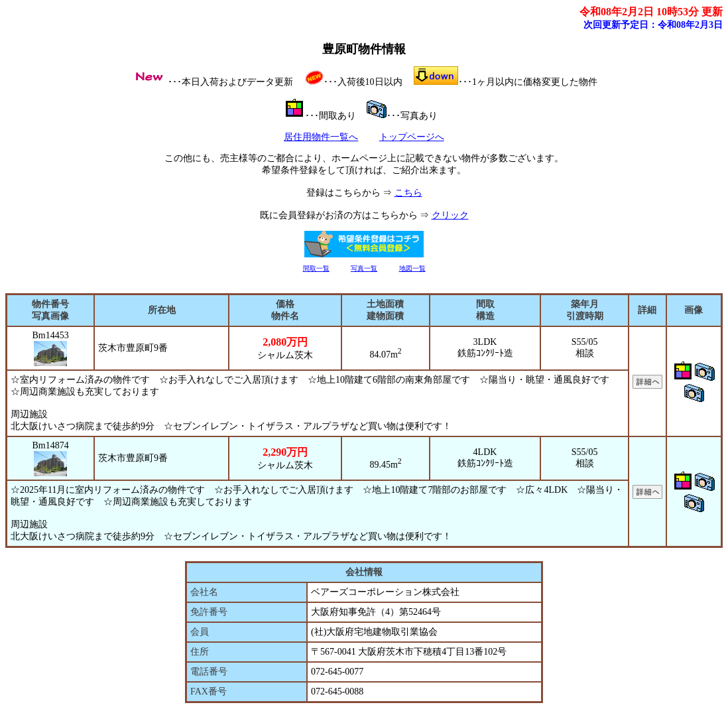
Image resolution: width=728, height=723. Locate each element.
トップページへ (412, 137)
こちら (408, 193)
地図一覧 (412, 268)
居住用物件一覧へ (321, 137)
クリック (450, 215)
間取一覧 (316, 268)
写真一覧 (364, 268)
